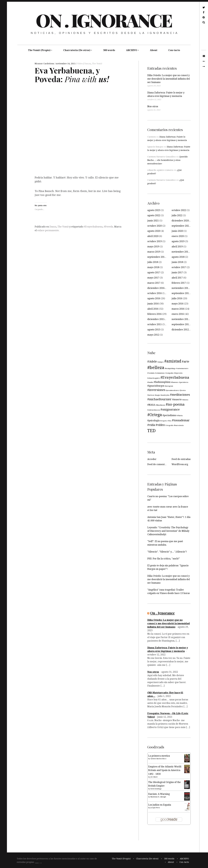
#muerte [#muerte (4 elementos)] (177, 399)
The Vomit (97, 64)
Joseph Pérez (155, 808)
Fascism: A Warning (159, 794)
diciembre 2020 (180, 221)
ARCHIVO (132, 50)
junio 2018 (177, 262)
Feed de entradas (181, 459)
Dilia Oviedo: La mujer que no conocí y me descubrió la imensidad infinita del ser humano (169, 79)
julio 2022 (177, 215)
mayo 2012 (153, 335)
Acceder (152, 459)
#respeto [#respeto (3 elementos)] (164, 421)
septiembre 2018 (157, 257)
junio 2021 (153, 221)
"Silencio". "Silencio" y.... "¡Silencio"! (167, 552)
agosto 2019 (178, 241)
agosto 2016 (154, 298)
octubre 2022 (179, 210)
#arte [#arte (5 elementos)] (186, 361)
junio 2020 (177, 231)
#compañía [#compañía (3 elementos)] (169, 373)
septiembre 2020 (181, 226)
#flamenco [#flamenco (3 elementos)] (175, 382)
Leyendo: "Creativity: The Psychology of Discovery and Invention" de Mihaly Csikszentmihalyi (168, 531)
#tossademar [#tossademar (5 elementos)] (181, 420)
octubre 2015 (155, 324)
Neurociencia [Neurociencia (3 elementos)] (179, 425)
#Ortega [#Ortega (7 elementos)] (155, 415)
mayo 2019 (153, 247)
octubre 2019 (155, 241)
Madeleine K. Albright (158, 797)
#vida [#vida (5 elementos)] (151, 425)
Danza (88, 64)
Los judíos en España (160, 805)
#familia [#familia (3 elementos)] (150, 382)
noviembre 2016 (181, 288)
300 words (109, 50)
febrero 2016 (154, 314)
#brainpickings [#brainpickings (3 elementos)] (170, 368)
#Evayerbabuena (93, 227)
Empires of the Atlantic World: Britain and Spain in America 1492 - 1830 (165, 770)
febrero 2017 (179, 283)
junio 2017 (177, 272)
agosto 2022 (154, 215)
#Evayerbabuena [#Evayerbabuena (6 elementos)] (175, 377)
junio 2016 (153, 304)
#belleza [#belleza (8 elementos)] (156, 368)
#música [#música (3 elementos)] (185, 400)
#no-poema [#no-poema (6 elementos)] (175, 404)
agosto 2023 (154, 210)
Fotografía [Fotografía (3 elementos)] (169, 425)
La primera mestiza (159, 756)
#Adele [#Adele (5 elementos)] (152, 361)
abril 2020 (153, 236)
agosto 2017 (154, 272)
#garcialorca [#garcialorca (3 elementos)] (184, 382)
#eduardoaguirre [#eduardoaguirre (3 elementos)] (154, 378)
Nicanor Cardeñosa (45, 64)
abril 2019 (177, 247)
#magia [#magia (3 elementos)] (157, 395)
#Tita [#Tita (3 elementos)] (169, 421)
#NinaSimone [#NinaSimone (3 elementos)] (160, 405)
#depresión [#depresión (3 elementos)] (178, 373)
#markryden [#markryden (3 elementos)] (165, 395)
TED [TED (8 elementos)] (152, 431)
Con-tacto (174, 50)
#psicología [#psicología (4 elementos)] (153, 421)
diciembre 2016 (156, 288)
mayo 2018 (153, 267)
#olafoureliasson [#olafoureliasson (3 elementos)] (154, 410)
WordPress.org (180, 464)
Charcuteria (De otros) (77, 50)
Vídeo (80, 64)
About (154, 50)
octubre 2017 (179, 267)
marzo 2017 (154, 283)
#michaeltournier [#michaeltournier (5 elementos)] (159, 399)
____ (37, 862)
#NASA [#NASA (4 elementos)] (151, 405)
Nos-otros (153, 106)
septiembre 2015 (181, 324)
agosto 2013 (154, 330)
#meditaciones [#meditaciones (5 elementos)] (180, 395)
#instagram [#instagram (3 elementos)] (169, 386)
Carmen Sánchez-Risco (158, 759)
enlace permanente (48, 230)
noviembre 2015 (181, 319)
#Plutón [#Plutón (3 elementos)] (180, 416)
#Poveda (108, 227)
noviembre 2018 (181, 252)
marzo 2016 (178, 309)
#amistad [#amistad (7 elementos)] (173, 361)
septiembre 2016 (181, 293)
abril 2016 (153, 309)
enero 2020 (178, 236)
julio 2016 (177, 298)
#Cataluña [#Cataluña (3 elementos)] (151, 373)
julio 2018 (153, 262)
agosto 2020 (154, 231)
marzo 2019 (154, 252)
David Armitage (156, 789)
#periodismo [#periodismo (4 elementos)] (169, 415)
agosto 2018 (178, 257)
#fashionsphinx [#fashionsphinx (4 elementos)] (162, 382)
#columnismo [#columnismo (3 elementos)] (160, 373)
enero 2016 (178, 314)
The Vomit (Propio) (39, 50)
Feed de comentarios (159, 464)
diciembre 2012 (180, 330)
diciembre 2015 (156, 319)
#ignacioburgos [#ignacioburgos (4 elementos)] (156, 386)
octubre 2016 (155, 293)
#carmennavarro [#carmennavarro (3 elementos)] (182, 368)
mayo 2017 (153, 278)
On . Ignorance (104, 20)
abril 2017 (177, 278)
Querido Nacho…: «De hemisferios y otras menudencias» (167, 160)
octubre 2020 (155, 226)
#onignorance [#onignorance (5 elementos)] (170, 409)
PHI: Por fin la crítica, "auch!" (164, 559)
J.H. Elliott (154, 777)
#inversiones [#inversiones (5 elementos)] (156, 390)
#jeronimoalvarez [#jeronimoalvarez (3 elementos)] (172, 390)
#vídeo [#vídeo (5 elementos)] (160, 425)
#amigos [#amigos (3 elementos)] (161, 362)
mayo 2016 (178, 304)
